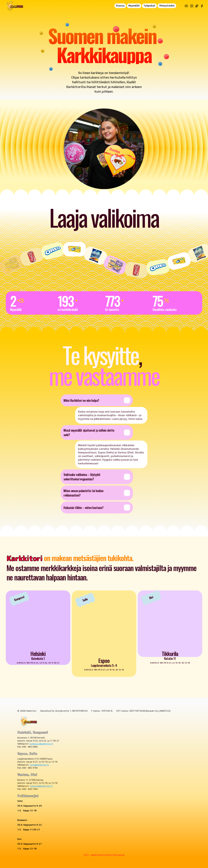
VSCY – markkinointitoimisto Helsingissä (104, 855)
